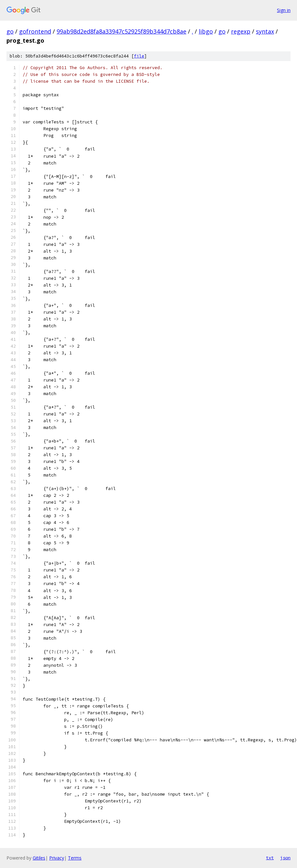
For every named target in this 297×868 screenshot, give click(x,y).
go (10, 31)
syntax (265, 31)
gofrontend (35, 31)
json (285, 858)
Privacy (57, 858)
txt (270, 858)
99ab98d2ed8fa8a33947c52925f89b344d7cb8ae (121, 31)
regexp (241, 31)
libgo (206, 31)
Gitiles (39, 858)
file (139, 56)
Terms (75, 858)
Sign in (284, 10)
